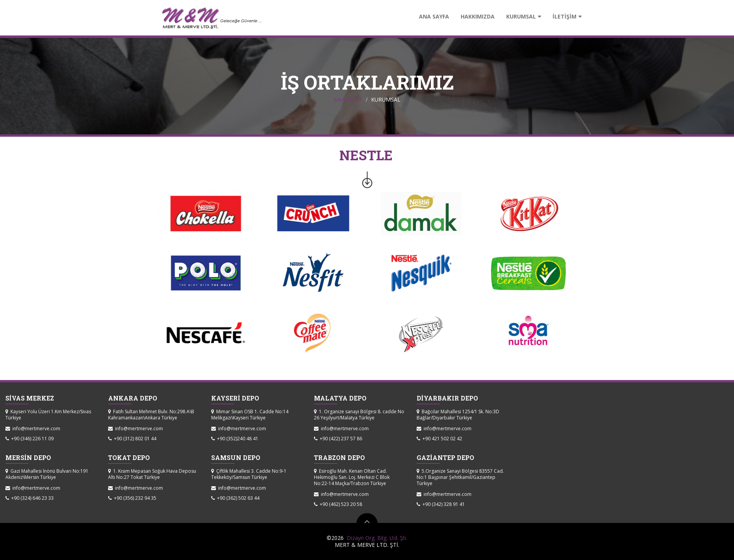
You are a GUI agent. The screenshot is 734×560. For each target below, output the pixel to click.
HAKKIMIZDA (478, 16)
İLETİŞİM (564, 16)
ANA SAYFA (434, 16)
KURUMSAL (521, 16)
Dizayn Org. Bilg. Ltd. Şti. (375, 538)
